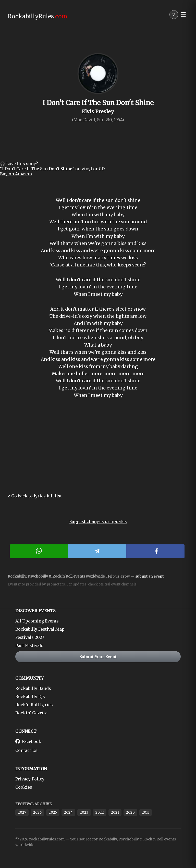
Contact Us (26, 750)
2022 (100, 812)
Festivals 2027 (30, 637)
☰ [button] (183, 15)
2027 (22, 812)
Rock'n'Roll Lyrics (34, 705)
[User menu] (174, 16)
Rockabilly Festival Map (40, 629)
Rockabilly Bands (33, 688)
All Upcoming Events (37, 621)
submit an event (149, 576)
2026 (37, 812)
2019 (146, 812)
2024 (68, 812)
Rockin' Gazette (31, 713)
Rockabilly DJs (30, 696)
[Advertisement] (98, 450)
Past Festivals (29, 645)
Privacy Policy (30, 779)
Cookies (24, 787)
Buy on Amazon (16, 174)
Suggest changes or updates (98, 521)
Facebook (28, 741)
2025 (53, 812)
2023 (84, 812)
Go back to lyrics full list (36, 496)
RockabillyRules (37, 16)
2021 (115, 812)
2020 (130, 812)
